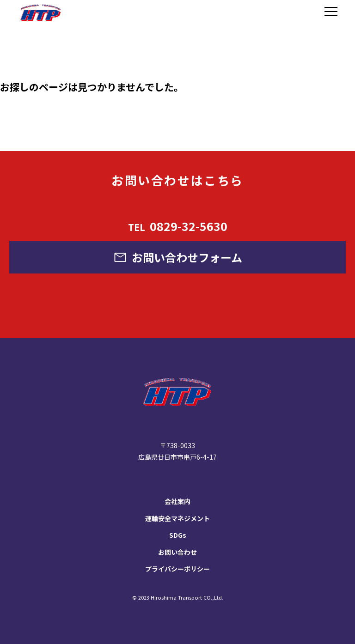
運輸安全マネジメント (177, 518)
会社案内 (177, 501)
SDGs (178, 535)
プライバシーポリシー (177, 569)
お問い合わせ (177, 552)
